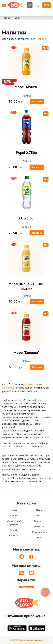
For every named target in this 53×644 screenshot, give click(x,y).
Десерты (39, 521)
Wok (39, 515)
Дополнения (39, 532)
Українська (27, 587)
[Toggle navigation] (6, 12)
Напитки (39, 526)
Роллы (14, 515)
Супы (39, 510)
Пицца (14, 530)
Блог (39, 538)
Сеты (14, 510)
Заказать (37, 102)
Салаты (14, 535)
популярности (28, 39)
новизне (42, 39)
